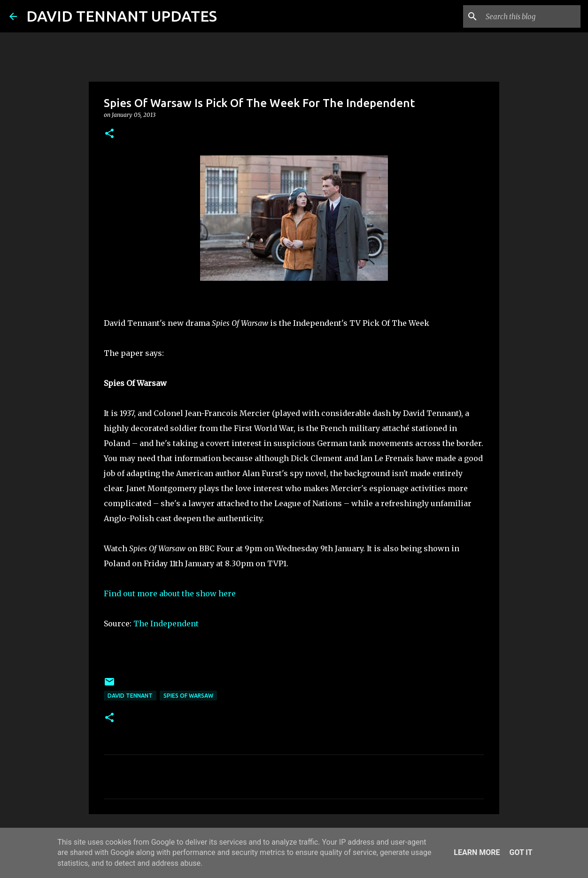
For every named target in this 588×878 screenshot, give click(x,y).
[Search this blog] (531, 16)
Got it (521, 852)
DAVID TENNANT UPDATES (122, 16)
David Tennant (130, 696)
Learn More (477, 852)
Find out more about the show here (170, 593)
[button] (109, 134)
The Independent (166, 624)
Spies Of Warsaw (188, 696)
